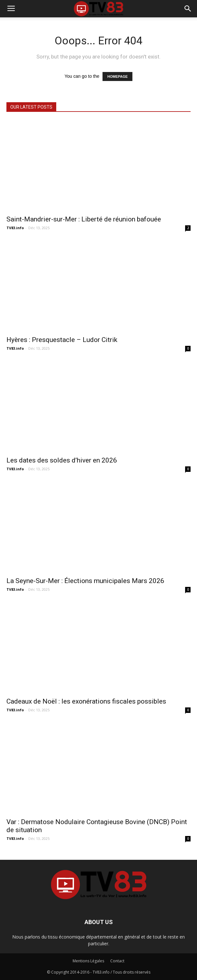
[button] (188, 9)
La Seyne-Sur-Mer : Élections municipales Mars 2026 (85, 581)
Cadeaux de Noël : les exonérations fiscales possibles (86, 701)
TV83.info (15, 228)
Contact (117, 961)
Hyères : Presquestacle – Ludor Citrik (62, 340)
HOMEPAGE (117, 76)
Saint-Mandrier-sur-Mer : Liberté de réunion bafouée (84, 219)
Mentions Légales (88, 961)
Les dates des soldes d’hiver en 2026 (62, 460)
